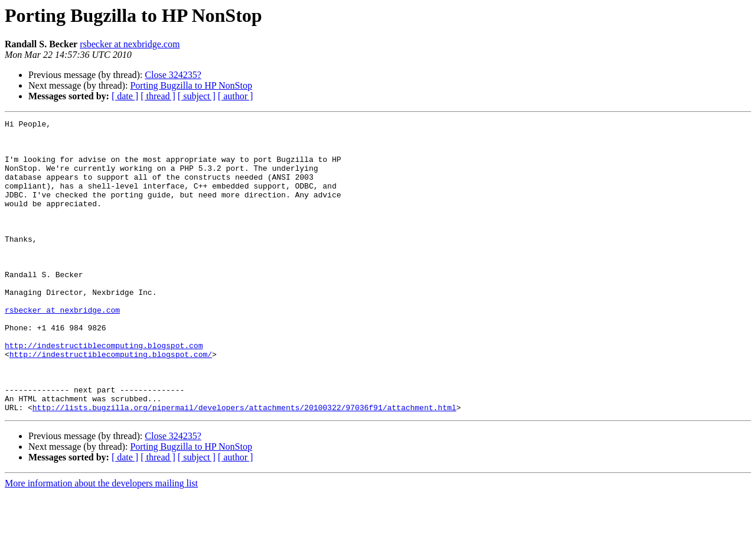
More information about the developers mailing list (101, 542)
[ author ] (236, 96)
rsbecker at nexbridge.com (130, 44)
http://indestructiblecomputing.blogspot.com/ (111, 402)
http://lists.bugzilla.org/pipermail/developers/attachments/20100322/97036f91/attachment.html (245, 466)
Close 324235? (173, 75)
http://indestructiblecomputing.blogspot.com (104, 391)
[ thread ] (158, 96)
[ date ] (125, 96)
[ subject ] (197, 96)
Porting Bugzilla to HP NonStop (191, 85)
